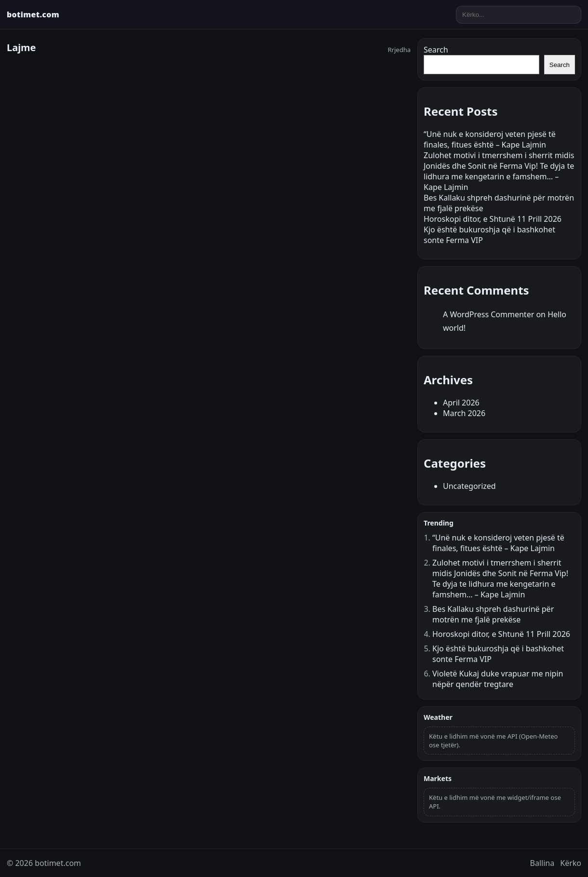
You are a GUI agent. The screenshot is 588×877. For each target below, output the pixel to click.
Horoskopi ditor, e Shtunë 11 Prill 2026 (493, 219)
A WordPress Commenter (488, 314)
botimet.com (33, 14)
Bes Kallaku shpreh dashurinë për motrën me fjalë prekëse (493, 614)
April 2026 (461, 403)
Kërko (571, 863)
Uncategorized (469, 486)
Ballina (542, 863)
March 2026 (464, 413)
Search (436, 50)
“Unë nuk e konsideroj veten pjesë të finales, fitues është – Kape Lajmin (490, 139)
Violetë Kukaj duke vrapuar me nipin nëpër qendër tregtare (498, 679)
